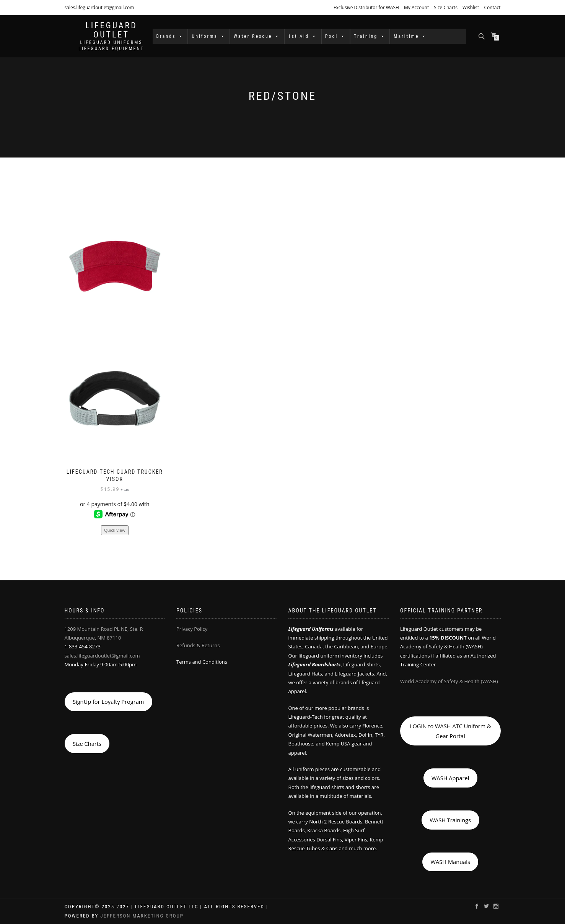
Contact (492, 7)
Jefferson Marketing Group (142, 916)
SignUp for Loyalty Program (108, 702)
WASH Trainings (450, 820)
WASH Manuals (450, 862)
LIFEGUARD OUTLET (111, 30)
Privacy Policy (192, 629)
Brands (170, 36)
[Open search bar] (482, 36)
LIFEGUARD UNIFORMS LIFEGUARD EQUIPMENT (111, 45)
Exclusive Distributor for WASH (366, 7)
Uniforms (208, 36)
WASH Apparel (450, 778)
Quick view (115, 530)
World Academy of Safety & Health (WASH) (449, 681)
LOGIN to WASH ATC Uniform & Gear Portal (450, 731)
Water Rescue (257, 36)
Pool (335, 36)
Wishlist (471, 7)
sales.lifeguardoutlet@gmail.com (99, 7)
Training (370, 36)
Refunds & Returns (198, 645)
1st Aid (302, 36)
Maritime (410, 36)
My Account (416, 7)
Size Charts (446, 7)
